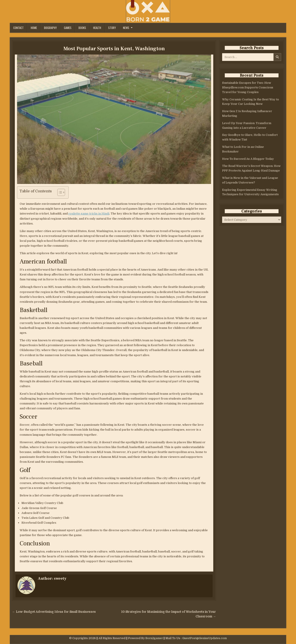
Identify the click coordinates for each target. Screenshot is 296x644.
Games (68, 28)
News (126, 28)
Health (97, 28)
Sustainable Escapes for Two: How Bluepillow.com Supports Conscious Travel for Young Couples (248, 87)
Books (82, 28)
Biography (50, 28)
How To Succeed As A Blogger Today (248, 159)
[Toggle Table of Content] (59, 192)
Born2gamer (154, 638)
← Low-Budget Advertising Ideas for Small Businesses (54, 612)
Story (112, 28)
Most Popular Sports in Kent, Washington (114, 49)
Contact (18, 28)
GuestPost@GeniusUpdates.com (205, 638)
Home (34, 28)
